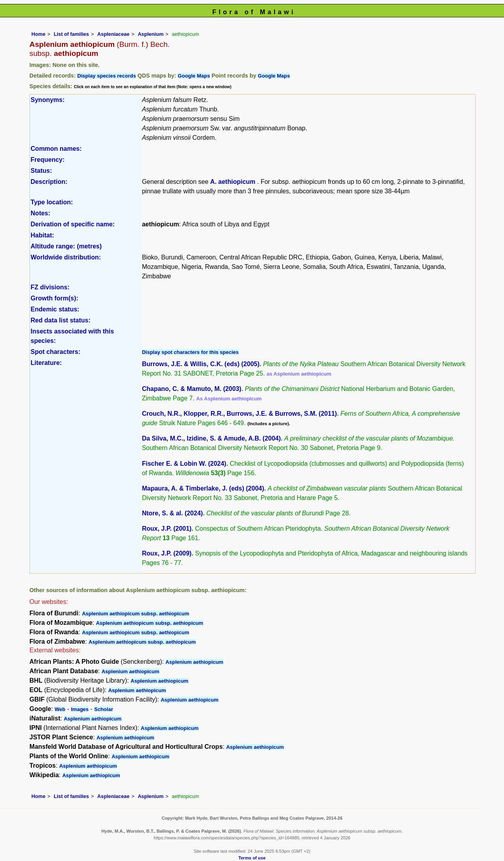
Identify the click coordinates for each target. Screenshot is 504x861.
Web (60, 709)
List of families (71, 34)
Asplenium (151, 34)
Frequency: (48, 160)
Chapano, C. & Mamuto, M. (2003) (191, 389)
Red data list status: (61, 320)
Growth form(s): (55, 298)
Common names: (56, 149)
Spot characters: (56, 352)
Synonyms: (48, 100)
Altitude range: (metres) (66, 246)
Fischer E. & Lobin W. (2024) (184, 464)
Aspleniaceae (113, 34)
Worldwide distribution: (66, 257)
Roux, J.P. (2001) (167, 529)
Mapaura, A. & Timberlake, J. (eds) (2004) (203, 488)
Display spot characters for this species (190, 352)
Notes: (41, 213)
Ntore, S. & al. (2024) (172, 513)
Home (39, 34)
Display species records (107, 76)
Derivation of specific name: (73, 224)
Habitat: (43, 235)
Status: (41, 171)
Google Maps (194, 76)
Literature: (46, 363)
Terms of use (252, 858)
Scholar (104, 709)
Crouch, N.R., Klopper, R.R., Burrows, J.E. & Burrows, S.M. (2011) (239, 414)
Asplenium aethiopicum (194, 662)
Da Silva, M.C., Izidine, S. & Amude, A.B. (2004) (211, 438)
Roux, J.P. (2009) (167, 553)
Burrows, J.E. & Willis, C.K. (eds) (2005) (201, 364)
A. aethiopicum (234, 182)
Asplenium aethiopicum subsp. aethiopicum (135, 614)
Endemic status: (55, 309)
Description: (49, 182)
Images (80, 709)
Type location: (52, 202)
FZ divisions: (50, 287)
